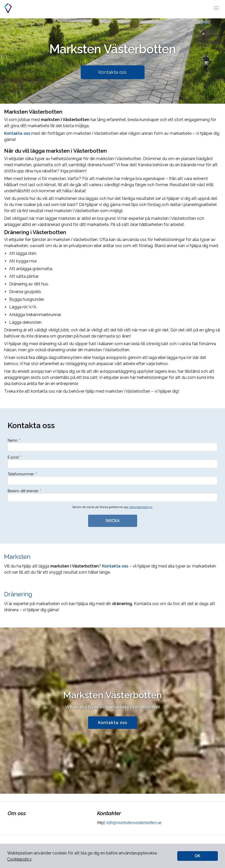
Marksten (17, 557)
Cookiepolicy (19, 859)
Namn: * (113, 445)
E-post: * (113, 462)
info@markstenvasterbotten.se (134, 823)
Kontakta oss (113, 72)
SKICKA (113, 521)
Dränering (18, 594)
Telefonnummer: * (113, 478)
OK (197, 856)
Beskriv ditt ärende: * (113, 495)
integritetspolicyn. (141, 507)
